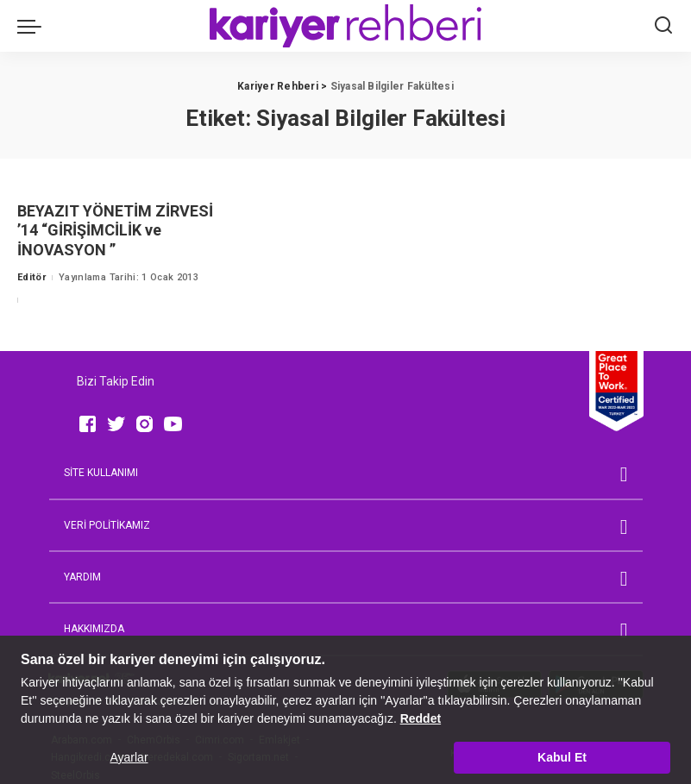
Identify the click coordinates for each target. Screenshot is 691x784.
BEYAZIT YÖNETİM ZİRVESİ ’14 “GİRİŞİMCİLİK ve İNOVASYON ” (115, 230)
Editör (31, 277)
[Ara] (663, 26)
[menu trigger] (34, 26)
